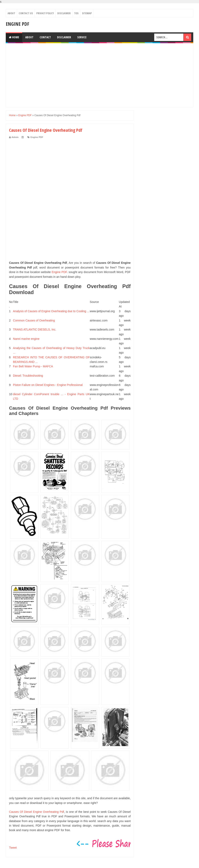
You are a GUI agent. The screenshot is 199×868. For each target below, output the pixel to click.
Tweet (13, 848)
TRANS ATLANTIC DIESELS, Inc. (35, 329)
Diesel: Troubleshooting (28, 376)
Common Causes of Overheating (34, 320)
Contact (45, 37)
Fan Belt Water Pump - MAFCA (33, 366)
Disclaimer (64, 13)
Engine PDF (17, 24)
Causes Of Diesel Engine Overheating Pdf (37, 812)
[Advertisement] (99, 75)
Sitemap (87, 13)
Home (14, 37)
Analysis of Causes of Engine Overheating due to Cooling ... (51, 311)
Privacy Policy (45, 13)
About (11, 13)
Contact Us (26, 13)
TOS (76, 13)
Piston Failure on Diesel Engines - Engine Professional (48, 385)
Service (82, 37)
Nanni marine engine (26, 339)
